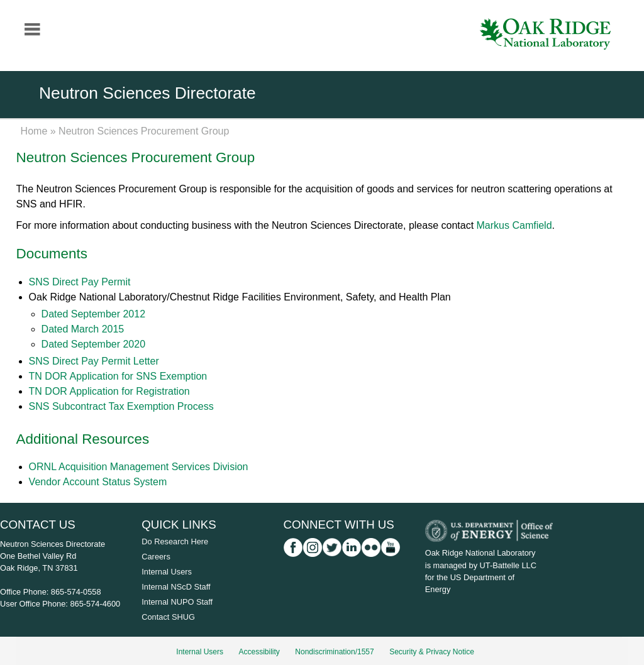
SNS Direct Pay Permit (80, 282)
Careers (156, 557)
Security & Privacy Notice (432, 652)
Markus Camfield (514, 225)
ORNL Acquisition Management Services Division (139, 467)
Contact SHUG (168, 617)
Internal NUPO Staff (177, 602)
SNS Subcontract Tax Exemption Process (121, 406)
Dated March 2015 (83, 329)
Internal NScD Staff (176, 587)
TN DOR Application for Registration (109, 391)
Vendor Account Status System (98, 482)
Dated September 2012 (93, 314)
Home (34, 131)
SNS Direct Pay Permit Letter (94, 361)
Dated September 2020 (93, 344)
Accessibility (259, 652)
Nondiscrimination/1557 (334, 652)
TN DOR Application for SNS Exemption (118, 376)
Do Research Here (175, 541)
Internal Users (167, 572)
